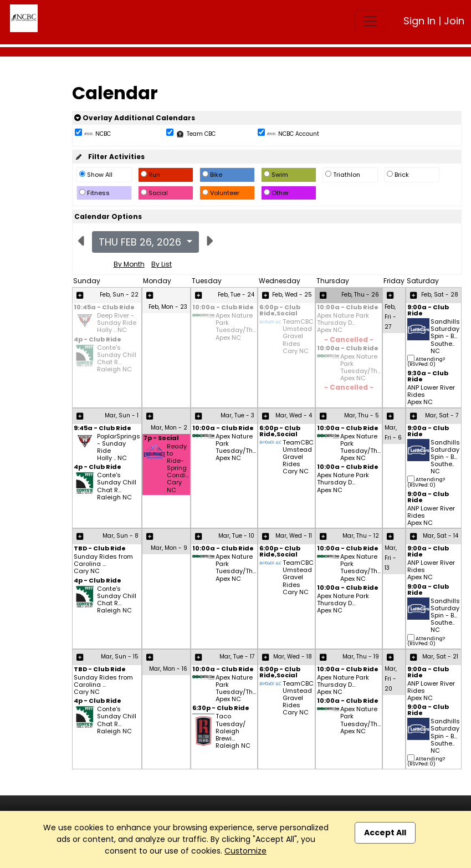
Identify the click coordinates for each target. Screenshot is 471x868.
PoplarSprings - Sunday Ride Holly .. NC (119, 448)
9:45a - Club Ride (103, 429)
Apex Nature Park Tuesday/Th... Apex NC (236, 327)
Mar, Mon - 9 (169, 548)
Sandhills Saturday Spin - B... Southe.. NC (445, 336)
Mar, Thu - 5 (362, 415)
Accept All (385, 833)
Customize (245, 851)
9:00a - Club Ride (428, 311)
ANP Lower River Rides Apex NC (431, 395)
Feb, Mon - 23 (168, 307)
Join (454, 21)
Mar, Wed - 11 (294, 536)
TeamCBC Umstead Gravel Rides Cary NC (298, 336)
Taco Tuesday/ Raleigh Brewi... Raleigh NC (233, 731)
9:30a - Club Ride (428, 377)
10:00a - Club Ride (223, 308)
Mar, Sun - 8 (121, 536)
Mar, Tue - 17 (237, 657)
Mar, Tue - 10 (236, 536)
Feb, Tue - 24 (236, 295)
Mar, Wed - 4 (294, 415)
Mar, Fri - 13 (391, 558)
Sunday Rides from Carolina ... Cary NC (103, 564)
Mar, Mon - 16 (168, 669)
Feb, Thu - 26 (360, 295)
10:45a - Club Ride (104, 308)
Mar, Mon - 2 (169, 428)
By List (162, 264)
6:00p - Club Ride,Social (280, 311)
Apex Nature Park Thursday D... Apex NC (343, 323)
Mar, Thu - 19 (361, 657)
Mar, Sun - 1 (122, 415)
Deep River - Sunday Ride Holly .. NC (117, 323)
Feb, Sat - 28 (440, 295)
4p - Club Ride (98, 340)
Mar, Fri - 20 (391, 679)
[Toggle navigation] (370, 21)
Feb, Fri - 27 (390, 317)
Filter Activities (109, 157)
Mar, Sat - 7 (442, 415)
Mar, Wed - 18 (293, 657)
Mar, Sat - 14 (441, 536)
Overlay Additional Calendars (135, 118)
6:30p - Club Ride (221, 709)
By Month (129, 264)
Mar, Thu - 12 (361, 536)
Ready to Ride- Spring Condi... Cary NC (178, 468)
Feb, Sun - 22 (119, 295)
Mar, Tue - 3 (237, 415)
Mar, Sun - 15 (120, 657)
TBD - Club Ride (100, 549)
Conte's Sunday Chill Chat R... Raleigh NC (117, 359)
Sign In (419, 21)
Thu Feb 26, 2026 (141, 242)
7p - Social (161, 439)
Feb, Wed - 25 (292, 295)
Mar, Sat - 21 (440, 657)
